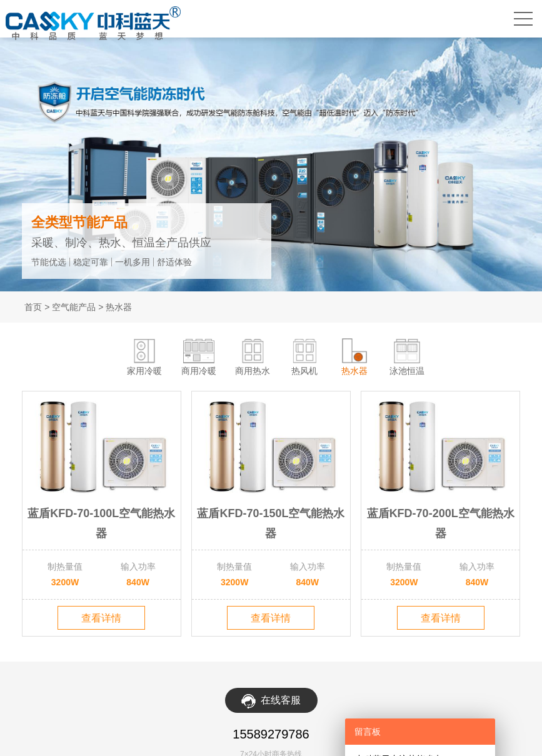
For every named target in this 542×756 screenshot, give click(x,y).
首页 (33, 307)
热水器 (119, 307)
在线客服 (281, 700)
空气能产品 (74, 307)
